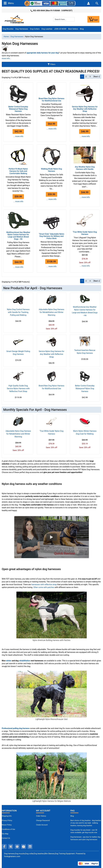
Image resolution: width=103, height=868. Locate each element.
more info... (7, 58)
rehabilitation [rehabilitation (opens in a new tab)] (25, 661)
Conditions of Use (8, 829)
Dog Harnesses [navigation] (17, 37)
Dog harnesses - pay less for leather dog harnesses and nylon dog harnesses (85, 838)
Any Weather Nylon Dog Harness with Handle (85, 168)
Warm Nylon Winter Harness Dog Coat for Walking (85, 432)
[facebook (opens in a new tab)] (4, 847)
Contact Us (6, 838)
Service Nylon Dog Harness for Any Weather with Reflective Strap (85, 109)
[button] (52, 537)
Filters (51, 64)
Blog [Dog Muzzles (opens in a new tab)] (72, 816)
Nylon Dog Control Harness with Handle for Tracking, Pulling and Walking (18, 312)
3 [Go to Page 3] (90, 77)
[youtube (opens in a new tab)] (24, 847)
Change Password (43, 821)
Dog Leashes (47, 29)
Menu (9, 3)
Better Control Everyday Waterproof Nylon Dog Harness (18, 109)
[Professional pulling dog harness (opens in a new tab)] (16, 728)
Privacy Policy (7, 821)
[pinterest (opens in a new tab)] (17, 847)
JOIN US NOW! (60, 29)
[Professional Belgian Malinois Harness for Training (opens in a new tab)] (52, 776)
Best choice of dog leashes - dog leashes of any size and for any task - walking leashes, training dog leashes (86, 823)
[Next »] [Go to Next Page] (97, 77)
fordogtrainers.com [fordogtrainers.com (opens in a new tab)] (12, 856)
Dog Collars (35, 29)
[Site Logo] (15, 19)
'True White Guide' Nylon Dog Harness (85, 233)
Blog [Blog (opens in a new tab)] (82, 29)
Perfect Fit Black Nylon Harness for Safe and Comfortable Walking (18, 171)
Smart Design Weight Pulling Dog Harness (18, 353)
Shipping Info (7, 816)
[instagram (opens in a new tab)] (30, 847)
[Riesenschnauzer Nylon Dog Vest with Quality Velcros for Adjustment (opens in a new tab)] (52, 694)
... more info (18, 136)
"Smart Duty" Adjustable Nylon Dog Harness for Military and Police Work (51, 236)
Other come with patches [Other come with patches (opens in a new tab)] (44, 587)
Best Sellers (73, 29)
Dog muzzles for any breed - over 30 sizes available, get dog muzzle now (84, 831)
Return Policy (7, 825)
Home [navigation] (6, 37)
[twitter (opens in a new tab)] (11, 847)
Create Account (42, 825)
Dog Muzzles (8, 29)
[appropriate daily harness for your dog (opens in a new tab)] (43, 53)
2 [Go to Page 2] (86, 77)
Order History (41, 816)
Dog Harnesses (22, 29)
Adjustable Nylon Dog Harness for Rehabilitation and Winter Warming (51, 312)
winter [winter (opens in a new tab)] (9, 661)
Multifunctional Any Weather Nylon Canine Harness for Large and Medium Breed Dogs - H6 (18, 236)
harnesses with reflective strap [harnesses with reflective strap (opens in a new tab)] (44, 584)
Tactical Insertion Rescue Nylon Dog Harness (85, 352)
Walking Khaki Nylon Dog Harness (51, 170)
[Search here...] (64, 19)
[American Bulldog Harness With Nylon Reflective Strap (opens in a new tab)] (52, 615)
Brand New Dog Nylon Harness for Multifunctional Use (51, 100)
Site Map (5, 834)
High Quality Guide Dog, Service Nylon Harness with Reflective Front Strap (18, 389)
